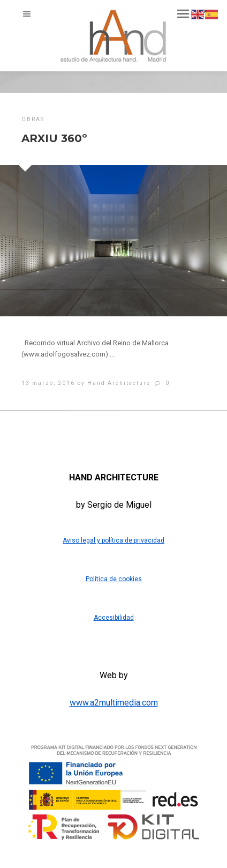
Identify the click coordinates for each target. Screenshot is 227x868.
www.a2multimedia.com (114, 703)
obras (33, 119)
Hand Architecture (119, 383)
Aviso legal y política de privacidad (113, 540)
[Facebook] (83, 433)
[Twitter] (98, 433)
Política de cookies (114, 579)
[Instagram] (143, 433)
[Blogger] (128, 433)
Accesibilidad (114, 618)
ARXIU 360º (54, 138)
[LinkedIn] (113, 433)
